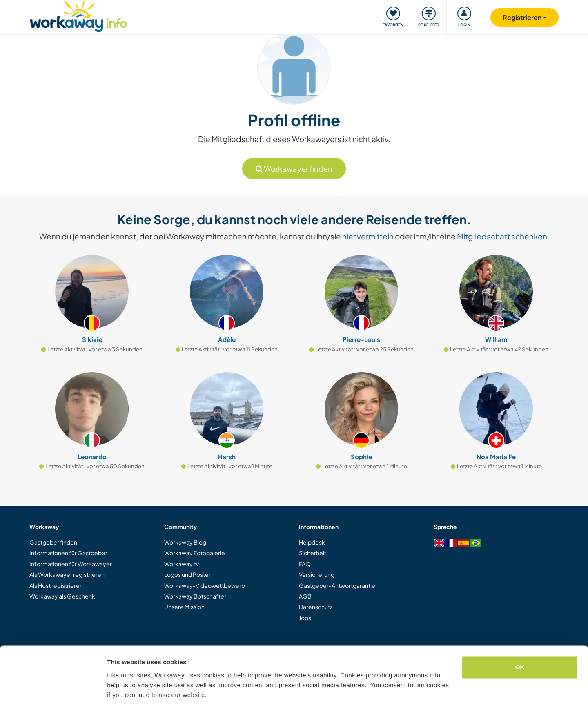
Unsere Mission (184, 607)
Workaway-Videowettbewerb (205, 585)
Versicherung (317, 574)
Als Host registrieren (56, 585)
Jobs (305, 618)
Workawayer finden (294, 169)
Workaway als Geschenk (62, 596)
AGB (305, 596)
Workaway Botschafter (195, 596)
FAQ (305, 564)
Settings (119, 692)
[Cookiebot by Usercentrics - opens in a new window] (53, 692)
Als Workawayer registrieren (67, 574)
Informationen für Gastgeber (68, 553)
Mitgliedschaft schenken (502, 236)
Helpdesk (312, 542)
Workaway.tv (182, 564)
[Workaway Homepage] (79, 15)
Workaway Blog (185, 542)
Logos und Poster (187, 574)
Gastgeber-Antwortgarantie (337, 585)
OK (520, 642)
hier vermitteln (368, 236)
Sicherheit (313, 553)
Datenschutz (316, 607)
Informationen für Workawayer (71, 564)
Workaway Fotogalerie (195, 553)
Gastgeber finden (53, 542)
